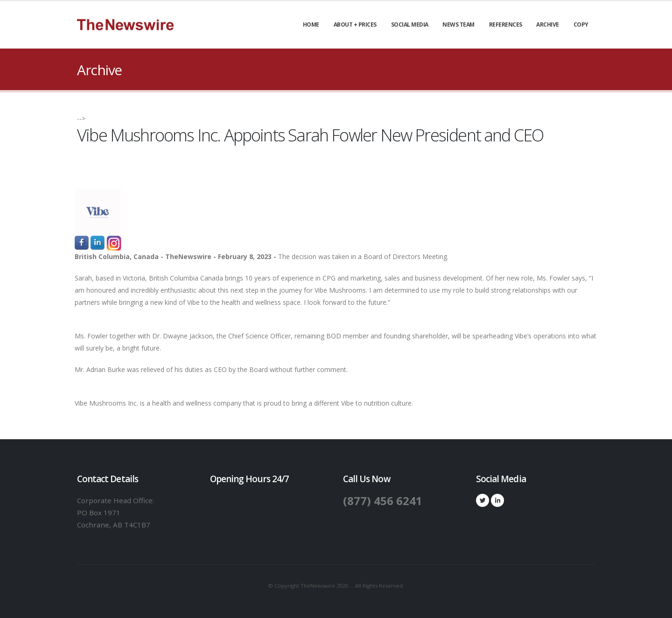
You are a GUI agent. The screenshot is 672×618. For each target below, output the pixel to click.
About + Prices (355, 25)
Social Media (410, 25)
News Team (458, 25)
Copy (581, 25)
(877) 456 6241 (383, 500)
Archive (548, 25)
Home (311, 25)
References (506, 25)
